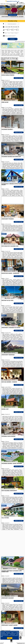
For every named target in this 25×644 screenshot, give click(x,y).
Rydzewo (3, 63)
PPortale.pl (2, 644)
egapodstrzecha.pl (12, 1)
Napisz (24, 644)
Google (17, 632)
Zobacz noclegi (19, 78)
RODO (2, 636)
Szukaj (13, 39)
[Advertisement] (12, 543)
